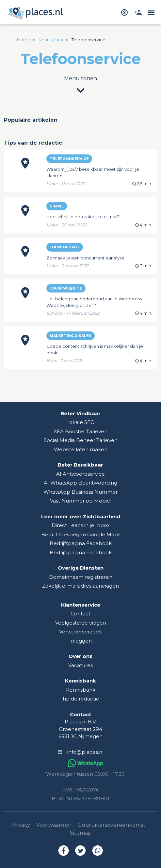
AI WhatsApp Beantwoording (80, 483)
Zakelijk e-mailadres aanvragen (80, 586)
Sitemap (81, 833)
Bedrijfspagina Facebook (81, 543)
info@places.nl (85, 752)
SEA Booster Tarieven (81, 431)
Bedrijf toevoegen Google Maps (81, 534)
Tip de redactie (81, 699)
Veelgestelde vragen (81, 623)
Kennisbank (81, 690)
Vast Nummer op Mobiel (81, 501)
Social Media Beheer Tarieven (81, 440)
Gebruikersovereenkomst (112, 825)
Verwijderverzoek (80, 632)
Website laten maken (81, 449)
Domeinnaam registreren (81, 577)
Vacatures (80, 665)
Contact (80, 614)
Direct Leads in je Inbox (81, 525)
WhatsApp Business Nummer (80, 492)
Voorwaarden (54, 825)
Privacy (21, 825)
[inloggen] (125, 12)
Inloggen (80, 641)
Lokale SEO (80, 422)
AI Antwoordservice (80, 474)
